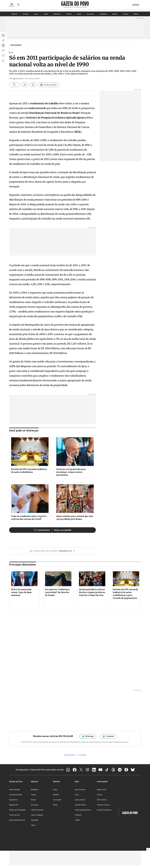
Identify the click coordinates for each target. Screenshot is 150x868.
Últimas (26, 14)
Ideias (79, 14)
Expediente (13, 800)
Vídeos (136, 14)
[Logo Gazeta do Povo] (75, 5)
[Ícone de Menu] (12, 6)
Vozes (36, 14)
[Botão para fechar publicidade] (148, 850)
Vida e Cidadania (37, 815)
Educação (34, 820)
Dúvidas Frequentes (104, 810)
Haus (77, 795)
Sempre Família (81, 805)
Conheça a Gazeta (16, 795)
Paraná (33, 795)
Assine (100, 795)
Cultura (125, 14)
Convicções (57, 800)
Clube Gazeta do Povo (83, 810)
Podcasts (78, 815)
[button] (52, 552)
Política (69, 14)
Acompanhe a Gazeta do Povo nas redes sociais (40, 770)
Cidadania (103, 14)
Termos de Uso (15, 815)
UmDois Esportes (37, 810)
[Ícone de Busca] (18, 6)
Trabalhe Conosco (103, 805)
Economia (91, 14)
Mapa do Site (14, 805)
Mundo (115, 14)
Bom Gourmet (80, 790)
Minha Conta (101, 790)
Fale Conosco (102, 800)
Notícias (14, 14)
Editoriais (57, 14)
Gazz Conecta (80, 800)
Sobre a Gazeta (15, 790)
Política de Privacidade (17, 810)
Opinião (56, 795)
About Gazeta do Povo (17, 820)
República (35, 790)
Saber (46, 14)
